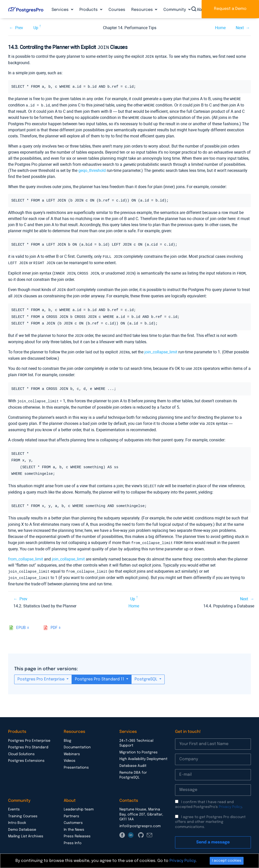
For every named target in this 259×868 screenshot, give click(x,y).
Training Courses (23, 811)
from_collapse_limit (26, 554)
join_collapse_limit (161, 349)
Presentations (76, 762)
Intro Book (17, 817)
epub (21, 622)
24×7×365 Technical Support (136, 738)
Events (14, 804)
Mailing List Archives (26, 831)
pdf (54, 622)
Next (240, 28)
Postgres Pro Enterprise (41, 674)
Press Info (73, 838)
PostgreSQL (146, 674)
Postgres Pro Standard (28, 742)
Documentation (77, 742)
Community (175, 10)
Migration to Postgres (138, 747)
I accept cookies (227, 861)
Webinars (72, 749)
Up (36, 28)
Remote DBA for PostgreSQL (133, 770)
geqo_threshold (92, 169)
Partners (71, 811)
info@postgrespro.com (140, 821)
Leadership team (79, 804)
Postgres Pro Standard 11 (100, 674)
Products (89, 10)
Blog (68, 735)
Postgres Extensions (26, 755)
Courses (117, 10)
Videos (70, 755)
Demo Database (22, 824)
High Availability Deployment (143, 753)
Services (61, 10)
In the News (74, 824)
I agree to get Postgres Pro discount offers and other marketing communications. (210, 816)
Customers (73, 817)
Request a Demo (230, 9)
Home (220, 28)
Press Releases (77, 831)
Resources (143, 10)
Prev (19, 28)
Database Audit (133, 760)
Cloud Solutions (21, 749)
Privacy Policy (230, 801)
